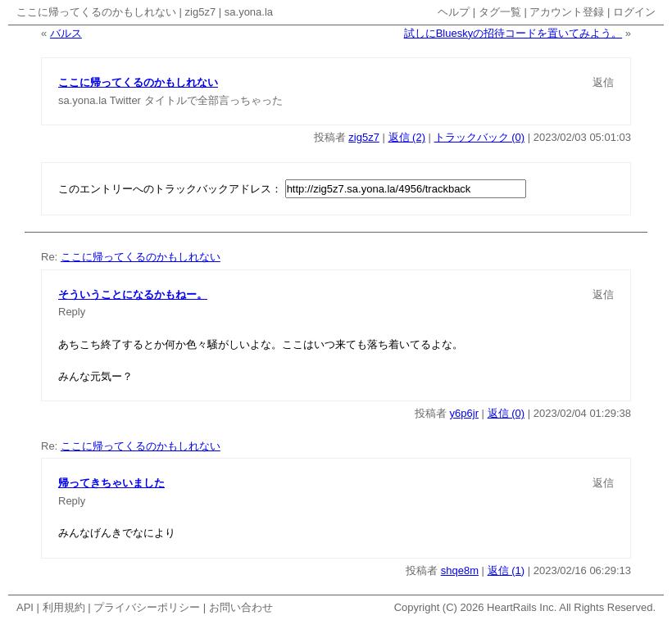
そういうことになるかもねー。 (133, 294)
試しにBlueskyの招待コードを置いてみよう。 (513, 33)
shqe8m (460, 570)
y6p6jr (464, 413)
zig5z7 (201, 12)
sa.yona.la (249, 12)
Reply (72, 312)
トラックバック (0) (480, 137)
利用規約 (64, 607)
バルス (66, 33)
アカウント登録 (567, 12)
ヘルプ (454, 12)
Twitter (125, 100)
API (25, 607)
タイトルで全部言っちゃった (213, 100)
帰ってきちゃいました (111, 483)
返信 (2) (407, 137)
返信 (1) (506, 570)
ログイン (634, 12)
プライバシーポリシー (147, 607)
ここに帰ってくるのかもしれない (96, 12)
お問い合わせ (241, 607)
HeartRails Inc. (522, 607)
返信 (603, 82)
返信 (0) (506, 413)
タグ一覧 (500, 12)
